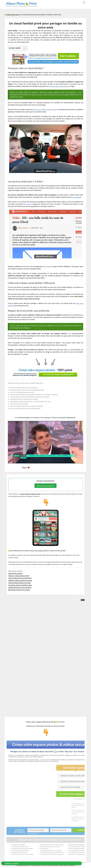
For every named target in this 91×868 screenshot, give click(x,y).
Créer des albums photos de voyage (20, 583)
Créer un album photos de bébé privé (20, 578)
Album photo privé (13, 15)
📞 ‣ (11, 863)
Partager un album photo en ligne (19, 576)
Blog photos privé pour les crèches (19, 590)
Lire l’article (48, 266)
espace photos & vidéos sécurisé (30, 494)
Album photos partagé (15, 573)
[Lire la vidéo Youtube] (45, 442)
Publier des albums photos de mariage (20, 580)
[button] (84, 600)
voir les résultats (76, 197)
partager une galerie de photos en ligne (49, 109)
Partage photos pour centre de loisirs (20, 587)
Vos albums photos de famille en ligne (20, 585)
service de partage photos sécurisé (60, 86)
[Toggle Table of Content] (24, 48)
